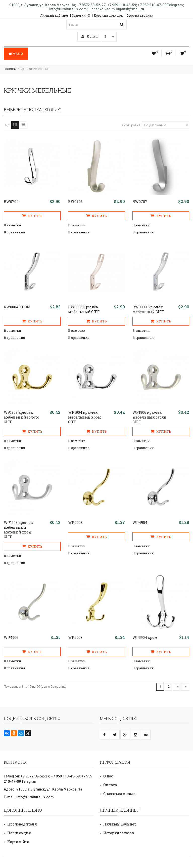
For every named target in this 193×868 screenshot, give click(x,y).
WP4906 (11, 637)
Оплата (110, 785)
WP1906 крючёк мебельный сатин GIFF (149, 417)
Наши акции (19, 833)
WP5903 (75, 637)
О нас (108, 776)
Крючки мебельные (35, 69)
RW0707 (140, 202)
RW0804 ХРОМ (17, 307)
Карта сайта (18, 842)
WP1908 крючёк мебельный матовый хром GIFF (18, 530)
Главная (10, 69)
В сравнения (14, 232)
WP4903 (75, 523)
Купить (32, 216)
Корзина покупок (108, 15)
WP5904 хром (145, 637)
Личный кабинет (54, 15)
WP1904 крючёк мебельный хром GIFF (85, 417)
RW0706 (75, 202)
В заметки (12, 225)
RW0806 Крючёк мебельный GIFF (84, 309)
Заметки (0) (81, 15)
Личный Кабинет (120, 824)
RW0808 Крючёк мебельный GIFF (148, 309)
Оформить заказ (140, 15)
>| (185, 687)
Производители (22, 824)
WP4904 (140, 523)
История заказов (119, 833)
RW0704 (11, 202)
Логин (90, 36)
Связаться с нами (119, 794)
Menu (16, 54)
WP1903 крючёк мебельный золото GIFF (21, 417)
